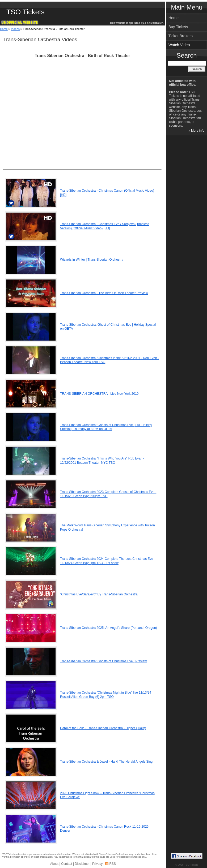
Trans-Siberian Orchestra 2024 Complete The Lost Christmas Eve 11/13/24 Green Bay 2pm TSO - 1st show (107, 561)
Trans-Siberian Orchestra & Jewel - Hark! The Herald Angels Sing (106, 762)
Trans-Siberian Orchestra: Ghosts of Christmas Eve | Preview (103, 661)
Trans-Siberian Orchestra (113, 854)
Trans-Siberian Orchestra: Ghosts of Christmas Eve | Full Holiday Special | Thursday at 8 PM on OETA (106, 427)
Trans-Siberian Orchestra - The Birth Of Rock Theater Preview (104, 293)
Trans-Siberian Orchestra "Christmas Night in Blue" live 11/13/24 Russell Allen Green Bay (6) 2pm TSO (106, 695)
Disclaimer (82, 864)
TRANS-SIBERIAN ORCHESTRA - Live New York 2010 (99, 394)
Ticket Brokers (181, 36)
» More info (196, 131)
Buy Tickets (178, 27)
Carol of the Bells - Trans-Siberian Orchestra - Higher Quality (103, 728)
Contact (67, 864)
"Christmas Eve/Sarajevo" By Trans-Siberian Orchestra (99, 594)
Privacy (97, 864)
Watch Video (179, 45)
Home (4, 29)
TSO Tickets (26, 12)
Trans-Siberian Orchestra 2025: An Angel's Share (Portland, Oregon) (109, 628)
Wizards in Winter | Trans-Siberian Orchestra (92, 260)
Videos (15, 29)
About (54, 864)
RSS (113, 864)
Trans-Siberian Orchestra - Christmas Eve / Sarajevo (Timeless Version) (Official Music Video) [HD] (105, 226)
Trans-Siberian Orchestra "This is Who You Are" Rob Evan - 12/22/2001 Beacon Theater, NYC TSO (102, 461)
